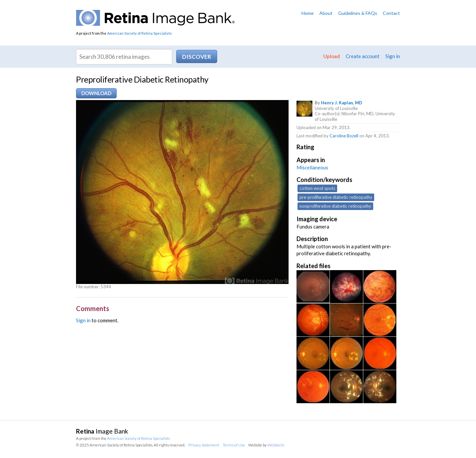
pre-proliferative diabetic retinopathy (336, 197)
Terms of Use (234, 445)
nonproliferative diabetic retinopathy (335, 206)
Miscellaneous (312, 167)
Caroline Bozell (344, 136)
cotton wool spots (317, 188)
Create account (363, 56)
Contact (391, 13)
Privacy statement (204, 445)
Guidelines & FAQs (358, 13)
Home (308, 13)
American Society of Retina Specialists (139, 33)
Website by (266, 445)
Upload (332, 56)
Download (96, 93)
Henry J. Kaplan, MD (342, 103)
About (326, 13)
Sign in (393, 56)
